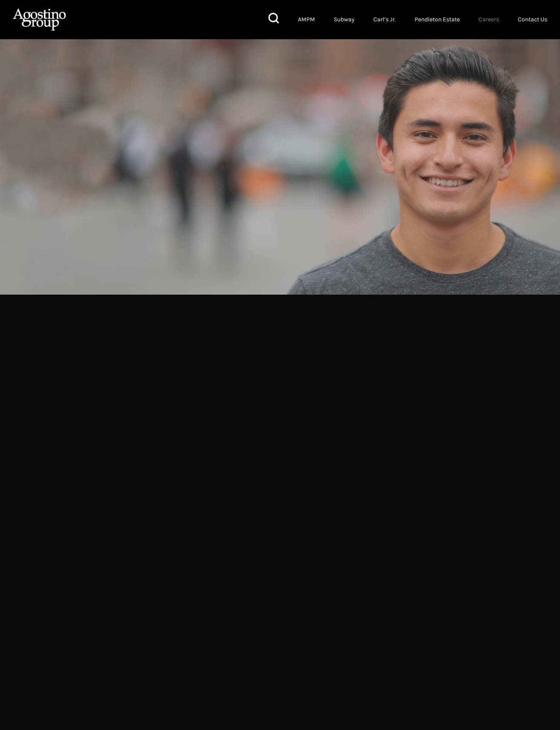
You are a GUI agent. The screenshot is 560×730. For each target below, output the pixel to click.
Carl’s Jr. (385, 19)
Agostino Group (39, 20)
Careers (489, 19)
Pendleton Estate (437, 19)
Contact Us (533, 19)
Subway (344, 19)
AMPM (306, 19)
